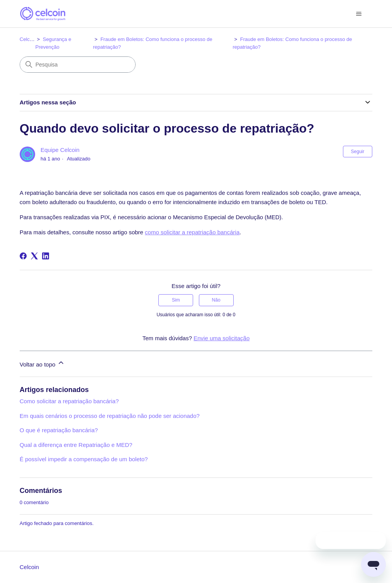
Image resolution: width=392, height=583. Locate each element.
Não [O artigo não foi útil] (216, 300)
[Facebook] (23, 256)
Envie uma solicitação (221, 338)
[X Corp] (34, 256)
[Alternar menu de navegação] (359, 14)
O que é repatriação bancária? (59, 430)
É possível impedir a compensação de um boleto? (84, 459)
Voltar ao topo (42, 363)
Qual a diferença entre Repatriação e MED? (76, 445)
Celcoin (28, 39)
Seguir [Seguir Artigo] (358, 152)
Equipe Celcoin (60, 150)
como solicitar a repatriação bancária (192, 232)
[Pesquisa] (78, 65)
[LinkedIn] (46, 256)
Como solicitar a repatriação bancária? (69, 401)
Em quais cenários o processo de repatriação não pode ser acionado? (110, 416)
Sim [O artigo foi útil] (176, 300)
